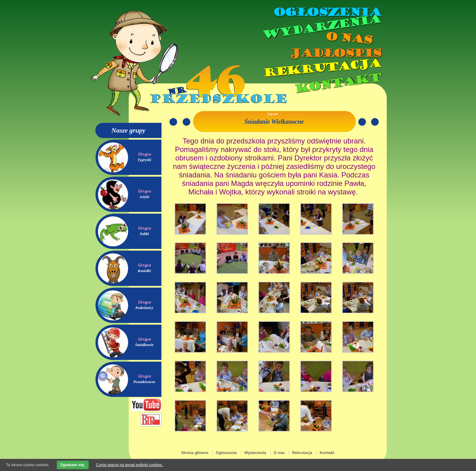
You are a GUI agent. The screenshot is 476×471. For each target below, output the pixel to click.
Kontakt (337, 83)
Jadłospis (335, 53)
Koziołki (144, 271)
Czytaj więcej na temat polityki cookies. (129, 465)
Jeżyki (144, 197)
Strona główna (195, 453)
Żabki (144, 234)
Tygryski (144, 160)
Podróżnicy (144, 308)
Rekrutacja (321, 68)
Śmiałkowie (144, 345)
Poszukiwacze (144, 382)
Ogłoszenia (327, 12)
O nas (348, 38)
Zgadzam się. (73, 465)
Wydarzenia (321, 27)
